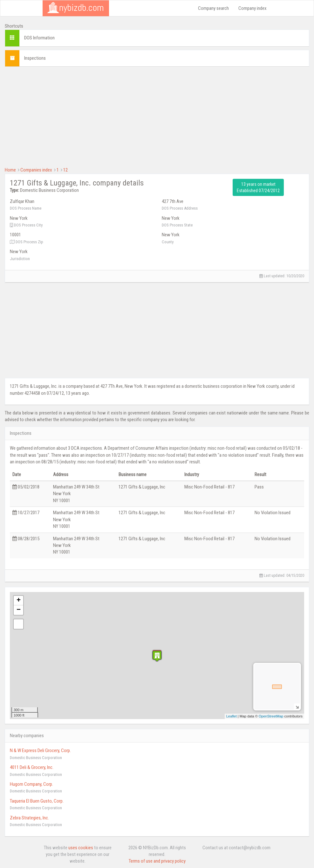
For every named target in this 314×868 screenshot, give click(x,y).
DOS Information (39, 38)
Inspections (35, 58)
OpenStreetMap (271, 716)
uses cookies (81, 848)
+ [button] (19, 601)
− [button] (19, 610)
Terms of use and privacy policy (157, 861)
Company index (253, 8)
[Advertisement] (157, 116)
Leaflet (232, 716)
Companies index (36, 170)
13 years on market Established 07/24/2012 (258, 187)
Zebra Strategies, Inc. (29, 818)
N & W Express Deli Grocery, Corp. (40, 750)
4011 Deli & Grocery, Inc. (32, 767)
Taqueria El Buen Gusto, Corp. (37, 801)
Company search (213, 8)
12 (65, 170)
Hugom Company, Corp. (31, 784)
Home (10, 170)
